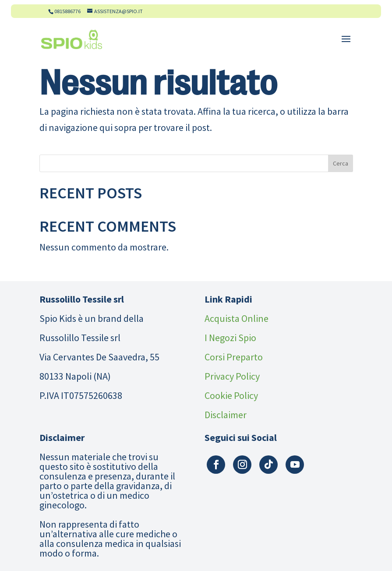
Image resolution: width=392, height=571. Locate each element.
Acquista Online (237, 318)
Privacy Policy (232, 376)
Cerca (341, 163)
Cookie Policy (231, 395)
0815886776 (67, 11)
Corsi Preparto (234, 357)
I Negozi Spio (230, 338)
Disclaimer (226, 415)
